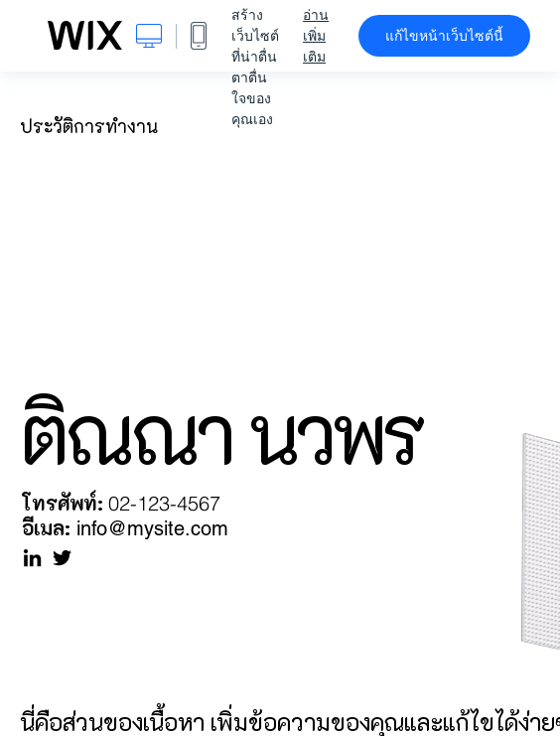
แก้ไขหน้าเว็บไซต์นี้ (444, 36)
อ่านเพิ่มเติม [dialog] (316, 36)
